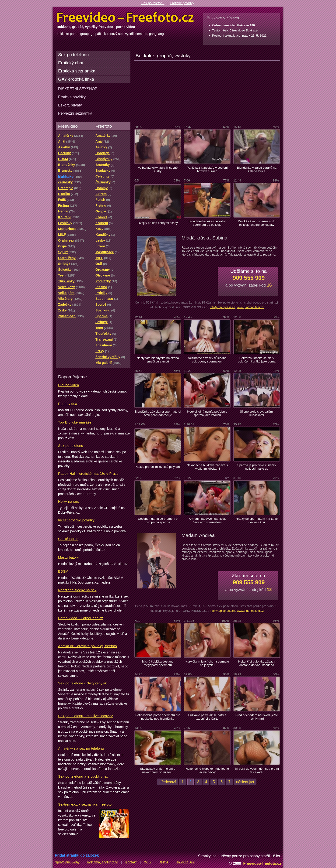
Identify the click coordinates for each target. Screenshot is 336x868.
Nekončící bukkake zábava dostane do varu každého (257, 663)
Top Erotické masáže (75, 422)
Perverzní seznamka (75, 113)
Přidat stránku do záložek (77, 855)
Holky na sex (68, 501)
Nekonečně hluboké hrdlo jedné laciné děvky (207, 770)
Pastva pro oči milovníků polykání (158, 467)
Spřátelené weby (67, 862)
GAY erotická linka (76, 79)
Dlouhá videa (68, 385)
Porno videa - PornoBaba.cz (80, 618)
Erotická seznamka (77, 71)
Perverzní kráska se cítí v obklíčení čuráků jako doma (257, 360)
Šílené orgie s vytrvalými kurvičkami (257, 413)
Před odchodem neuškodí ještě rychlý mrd (257, 717)
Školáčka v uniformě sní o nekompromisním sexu (158, 770)
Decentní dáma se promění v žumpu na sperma (158, 520)
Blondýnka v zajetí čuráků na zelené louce (257, 169)
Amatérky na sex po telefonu (81, 748)
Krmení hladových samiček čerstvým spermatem (207, 520)
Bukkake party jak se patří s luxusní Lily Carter (207, 717)
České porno (68, 539)
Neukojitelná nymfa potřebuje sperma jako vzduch (207, 413)
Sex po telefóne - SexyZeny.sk (82, 683)
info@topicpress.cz (222, 307)
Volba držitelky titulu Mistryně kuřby (158, 169)
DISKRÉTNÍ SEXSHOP (78, 89)
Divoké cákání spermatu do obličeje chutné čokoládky (257, 223)
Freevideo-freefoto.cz (262, 863)
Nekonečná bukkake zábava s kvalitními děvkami (207, 467)
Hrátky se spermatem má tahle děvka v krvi (257, 520)
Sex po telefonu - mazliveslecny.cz (86, 716)
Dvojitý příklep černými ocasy (158, 223)
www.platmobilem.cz (250, 307)
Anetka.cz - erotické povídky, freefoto (87, 646)
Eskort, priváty (70, 105)
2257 (148, 862)
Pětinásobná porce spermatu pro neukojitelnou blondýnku (158, 717)
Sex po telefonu (153, 3)
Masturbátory (68, 557)
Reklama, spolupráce (102, 862)
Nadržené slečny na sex (77, 590)
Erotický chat (71, 63)
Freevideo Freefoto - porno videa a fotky (125, 17)
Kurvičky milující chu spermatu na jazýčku (207, 663)
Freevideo (68, 126)
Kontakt (131, 862)
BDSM (63, 571)
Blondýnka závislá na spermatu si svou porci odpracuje (158, 413)
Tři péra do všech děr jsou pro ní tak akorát (257, 770)
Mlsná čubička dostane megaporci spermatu (158, 663)
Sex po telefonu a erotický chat (83, 776)
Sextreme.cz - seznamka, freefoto (85, 804)
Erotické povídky (182, 3)
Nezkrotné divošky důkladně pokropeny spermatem (207, 360)
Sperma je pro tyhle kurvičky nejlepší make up (257, 467)
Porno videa (68, 404)
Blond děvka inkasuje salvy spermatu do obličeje (207, 223)
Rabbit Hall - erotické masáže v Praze (88, 473)
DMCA (163, 862)
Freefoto (104, 126)
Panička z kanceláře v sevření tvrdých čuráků (207, 169)
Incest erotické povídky (76, 520)
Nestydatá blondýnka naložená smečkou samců (158, 360)
